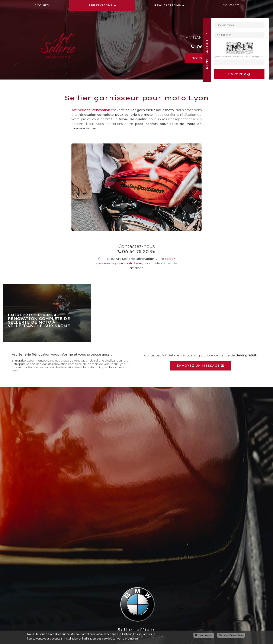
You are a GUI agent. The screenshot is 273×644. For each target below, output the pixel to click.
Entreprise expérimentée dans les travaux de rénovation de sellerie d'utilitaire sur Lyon (71, 360)
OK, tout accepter (204, 636)
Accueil (42, 5)
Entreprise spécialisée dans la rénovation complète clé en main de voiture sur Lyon (68, 364)
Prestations (102, 5)
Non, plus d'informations (231, 636)
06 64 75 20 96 (139, 251)
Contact (231, 5)
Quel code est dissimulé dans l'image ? (239, 56)
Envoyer (239, 74)
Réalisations (169, 5)
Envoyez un (200, 366)
